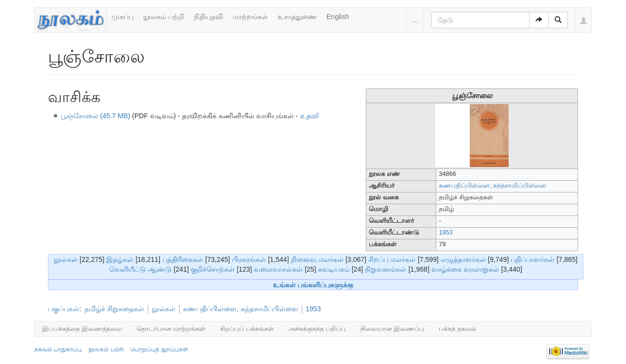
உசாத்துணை (297, 17)
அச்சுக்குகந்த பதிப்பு (317, 329)
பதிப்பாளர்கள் (533, 259)
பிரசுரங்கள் (249, 259)
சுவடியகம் (334, 269)
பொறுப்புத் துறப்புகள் (159, 349)
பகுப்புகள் (64, 309)
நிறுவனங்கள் (386, 269)
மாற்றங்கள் (250, 17)
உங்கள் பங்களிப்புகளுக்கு (313, 285)
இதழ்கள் (120, 259)
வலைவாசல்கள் (278, 269)
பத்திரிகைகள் (183, 259)
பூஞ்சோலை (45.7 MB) (95, 116)
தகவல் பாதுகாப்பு (58, 349)
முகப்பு (123, 17)
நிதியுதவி (208, 17)
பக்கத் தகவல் (458, 329)
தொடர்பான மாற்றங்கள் (171, 329)
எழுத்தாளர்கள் (463, 259)
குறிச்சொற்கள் (213, 269)
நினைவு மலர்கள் (317, 259)
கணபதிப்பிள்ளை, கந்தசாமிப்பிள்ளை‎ (492, 186)
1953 (446, 233)
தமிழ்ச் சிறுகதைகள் (114, 309)
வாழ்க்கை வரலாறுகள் (465, 269)
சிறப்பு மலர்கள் (392, 259)
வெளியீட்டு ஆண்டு (140, 269)
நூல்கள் (66, 259)
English (338, 17)
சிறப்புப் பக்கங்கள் (247, 329)
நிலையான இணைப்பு (392, 329)
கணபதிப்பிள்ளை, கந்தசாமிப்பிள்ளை (241, 309)
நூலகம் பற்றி (164, 17)
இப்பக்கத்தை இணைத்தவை (82, 329)
